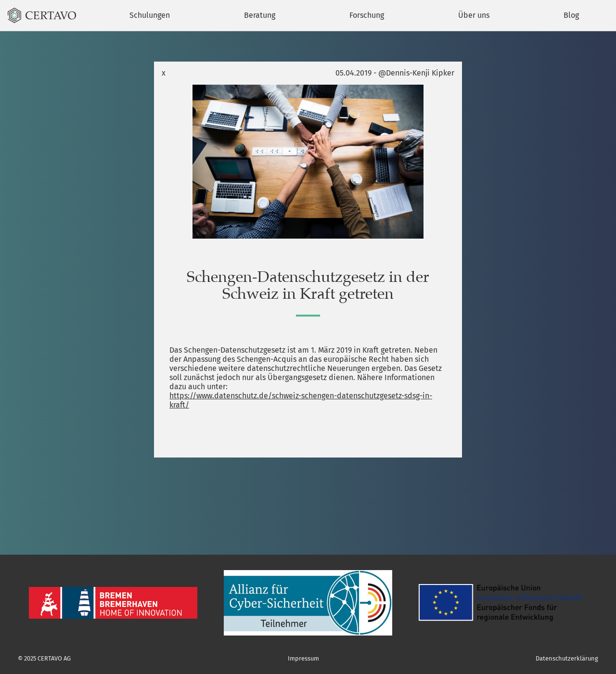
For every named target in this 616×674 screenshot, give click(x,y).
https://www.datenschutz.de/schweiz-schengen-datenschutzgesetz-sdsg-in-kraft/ (301, 400)
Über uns (474, 15)
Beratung (260, 15)
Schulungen (150, 15)
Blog (571, 15)
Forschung (367, 15)
